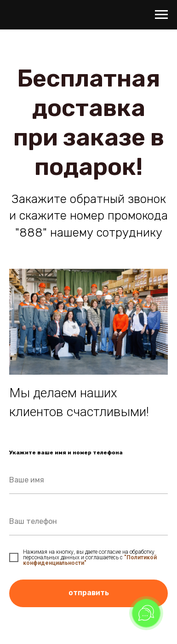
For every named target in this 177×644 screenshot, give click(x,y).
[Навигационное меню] (161, 15)
